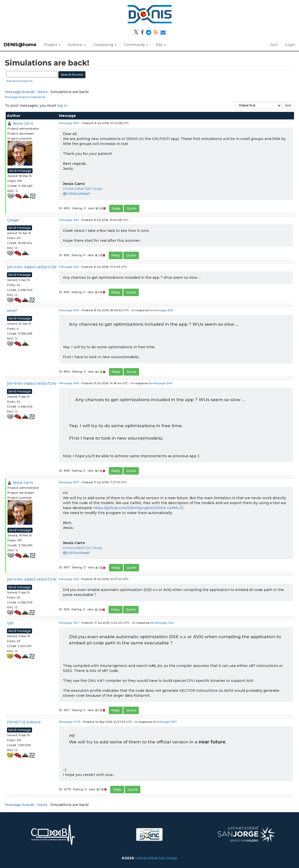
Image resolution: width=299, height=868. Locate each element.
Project (52, 45)
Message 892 (69, 220)
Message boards (20, 92)
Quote (132, 208)
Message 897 (69, 482)
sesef (12, 311)
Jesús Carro (23, 123)
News (42, 92)
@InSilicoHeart (76, 194)
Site (161, 45)
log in (62, 105)
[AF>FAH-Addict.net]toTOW (32, 267)
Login (290, 45)
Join (274, 45)
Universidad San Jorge (83, 189)
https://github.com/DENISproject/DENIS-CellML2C (139, 508)
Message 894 (69, 310)
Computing (105, 45)
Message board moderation (25, 97)
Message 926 (69, 579)
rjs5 (10, 623)
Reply (116, 208)
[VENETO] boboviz (24, 722)
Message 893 (69, 267)
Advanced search (19, 81)
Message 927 (69, 623)
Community (136, 45)
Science (77, 45)
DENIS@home (20, 45)
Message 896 (69, 383)
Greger (13, 220)
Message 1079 (70, 722)
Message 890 (69, 123)
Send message (20, 171)
